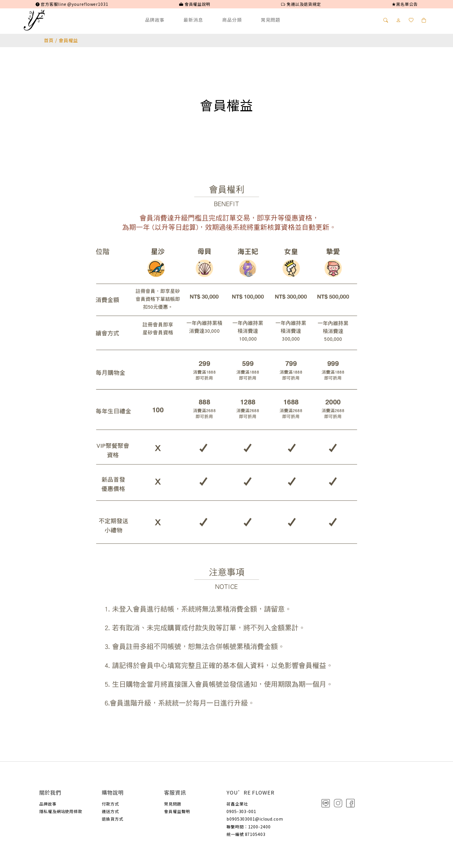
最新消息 (193, 20)
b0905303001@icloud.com (255, 819)
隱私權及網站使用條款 (61, 811)
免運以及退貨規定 (301, 4)
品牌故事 (155, 20)
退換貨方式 (113, 819)
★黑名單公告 (405, 4)
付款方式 (110, 804)
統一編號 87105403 (246, 834)
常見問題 (271, 20)
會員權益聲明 (177, 811)
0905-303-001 (241, 811)
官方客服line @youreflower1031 (72, 4)
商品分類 (232, 20)
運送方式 (110, 811)
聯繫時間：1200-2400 (249, 827)
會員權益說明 (195, 4)
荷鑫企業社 (237, 804)
